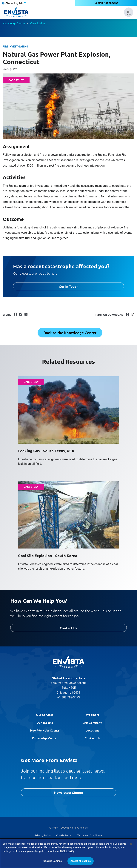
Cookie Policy (64, 835)
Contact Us (68, 628)
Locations (92, 730)
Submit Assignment (106, 3)
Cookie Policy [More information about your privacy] (67, 851)
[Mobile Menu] (129, 12)
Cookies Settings (53, 861)
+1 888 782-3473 (69, 697)
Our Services (45, 715)
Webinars (92, 715)
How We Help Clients (45, 730)
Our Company (92, 722)
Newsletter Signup (69, 792)
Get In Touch (69, 286)
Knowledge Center (14, 23)
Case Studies (38, 23)
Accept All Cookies (81, 861)
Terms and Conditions (90, 835)
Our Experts (45, 722)
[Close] (131, 845)
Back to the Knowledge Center (70, 333)
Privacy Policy (43, 835)
